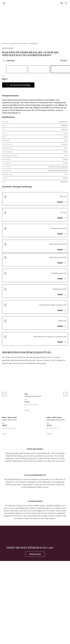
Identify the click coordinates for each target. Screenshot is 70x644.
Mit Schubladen (33, 44)
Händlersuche (35, 554)
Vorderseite (6, 44)
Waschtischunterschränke (19, 44)
